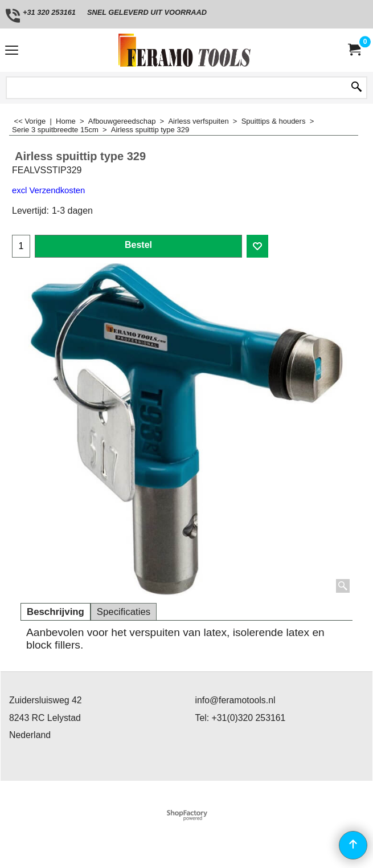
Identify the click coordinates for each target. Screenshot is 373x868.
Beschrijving (56, 612)
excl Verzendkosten (48, 190)
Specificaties (124, 612)
